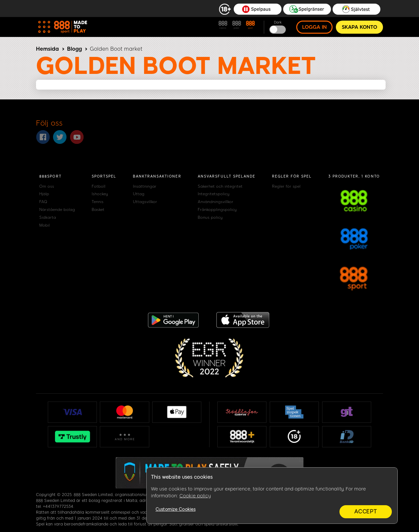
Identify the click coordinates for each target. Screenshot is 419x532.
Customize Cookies (175, 509)
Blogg (74, 49)
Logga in (314, 27)
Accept (366, 512)
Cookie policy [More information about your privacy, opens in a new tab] (195, 496)
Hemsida (47, 49)
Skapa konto (359, 27)
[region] (272, 496)
